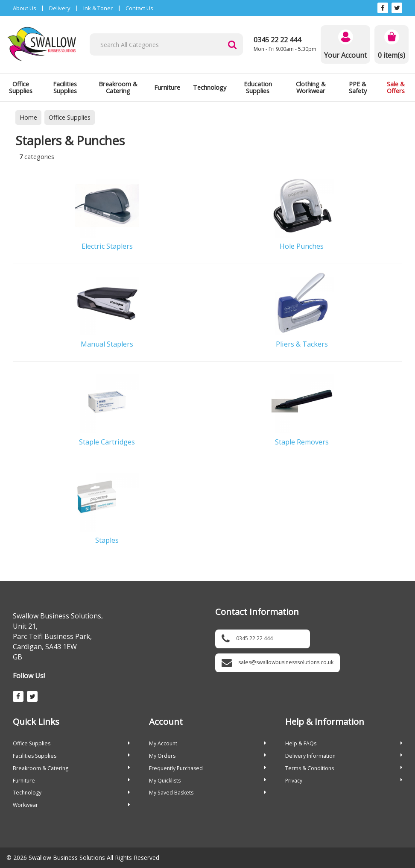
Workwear (71, 805)
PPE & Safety (358, 87)
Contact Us (139, 8)
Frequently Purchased (207, 768)
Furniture (167, 87)
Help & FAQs (344, 743)
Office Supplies (21, 87)
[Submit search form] (232, 44)
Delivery (60, 8)
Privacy (344, 781)
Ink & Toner (98, 8)
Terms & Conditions (344, 768)
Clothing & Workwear (311, 87)
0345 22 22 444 (277, 40)
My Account (207, 743)
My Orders (207, 756)
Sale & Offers (396, 87)
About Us (25, 8)
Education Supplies (258, 87)
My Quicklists (207, 781)
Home (28, 117)
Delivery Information (344, 756)
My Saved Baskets (207, 793)
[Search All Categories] (166, 44)
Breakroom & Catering (118, 87)
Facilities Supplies (65, 87)
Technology (210, 87)
